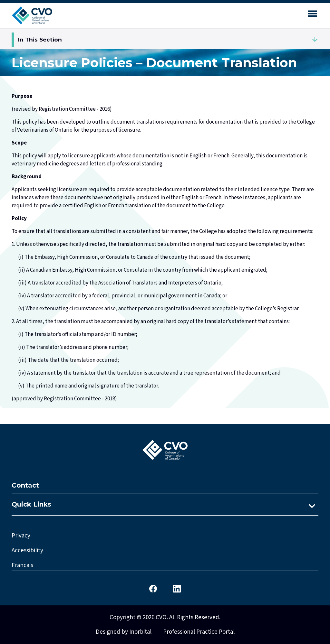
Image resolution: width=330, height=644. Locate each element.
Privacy (21, 536)
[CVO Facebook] (153, 588)
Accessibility (27, 551)
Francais (22, 565)
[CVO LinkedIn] (177, 588)
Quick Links (31, 504)
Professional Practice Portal (199, 632)
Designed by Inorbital (124, 632)
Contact (25, 485)
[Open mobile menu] (312, 15)
